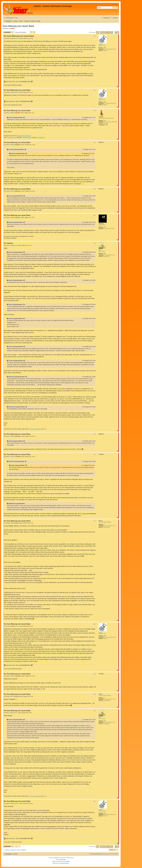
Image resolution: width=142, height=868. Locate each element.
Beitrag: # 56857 (9, 191)
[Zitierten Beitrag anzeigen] (24, 118)
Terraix (11, 196)
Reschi (100, 521)
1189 (105, 48)
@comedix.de (41, 137)
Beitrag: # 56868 (9, 626)
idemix (100, 44)
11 (104, 524)
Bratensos (12, 377)
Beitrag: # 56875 (9, 803)
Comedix (12, 29)
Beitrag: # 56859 (9, 245)
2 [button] (105, 32)
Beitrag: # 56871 (9, 696)
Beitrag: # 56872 (9, 713)
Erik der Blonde (32, 429)
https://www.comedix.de (24, 136)
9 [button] (116, 32)
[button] (97, 32)
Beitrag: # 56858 (9, 218)
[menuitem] (16, 18)
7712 (105, 120)
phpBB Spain (63, 860)
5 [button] (112, 32)
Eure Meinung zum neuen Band (18, 26)
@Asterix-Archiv (12, 137)
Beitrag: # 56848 (9, 38)
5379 (105, 227)
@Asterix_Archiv (27, 137)
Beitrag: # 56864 (9, 457)
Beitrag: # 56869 (9, 676)
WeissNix (101, 224)
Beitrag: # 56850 (9, 113)
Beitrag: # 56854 (9, 145)
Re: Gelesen (8, 243)
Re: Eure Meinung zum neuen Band (19, 36)
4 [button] (110, 32)
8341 (105, 254)
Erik (100, 250)
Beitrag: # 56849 (9, 92)
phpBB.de (68, 861)
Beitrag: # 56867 (9, 523)
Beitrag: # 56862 (9, 436)
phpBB (56, 858)
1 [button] (103, 32)
